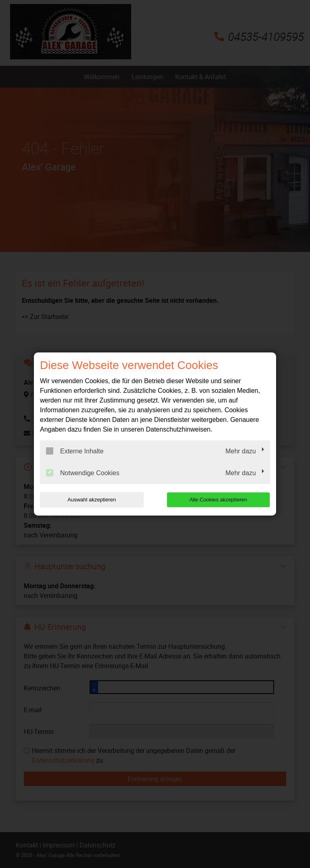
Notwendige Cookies (83, 473)
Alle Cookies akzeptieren (218, 500)
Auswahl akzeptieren (92, 500)
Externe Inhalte (75, 451)
